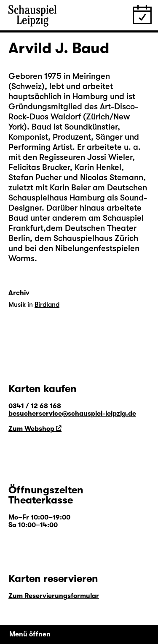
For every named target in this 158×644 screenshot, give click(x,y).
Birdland (47, 305)
